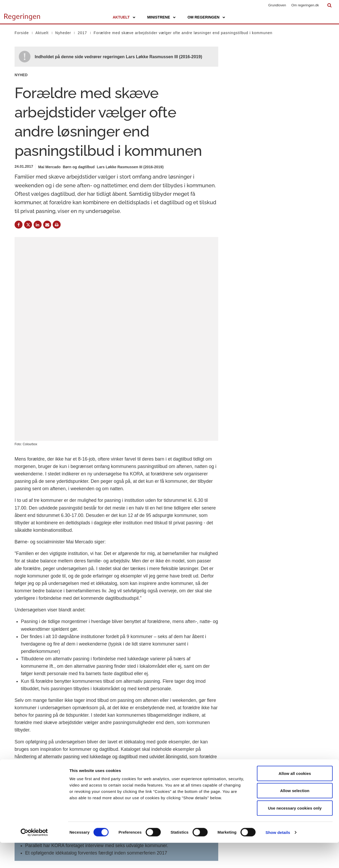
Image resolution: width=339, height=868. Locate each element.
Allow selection (295, 816)
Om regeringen (204, 17)
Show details (278, 858)
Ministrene (159, 17)
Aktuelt (121, 17)
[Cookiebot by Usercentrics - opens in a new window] (34, 858)
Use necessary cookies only (295, 833)
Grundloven (277, 5)
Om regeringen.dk (305, 5)
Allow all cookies (295, 799)
